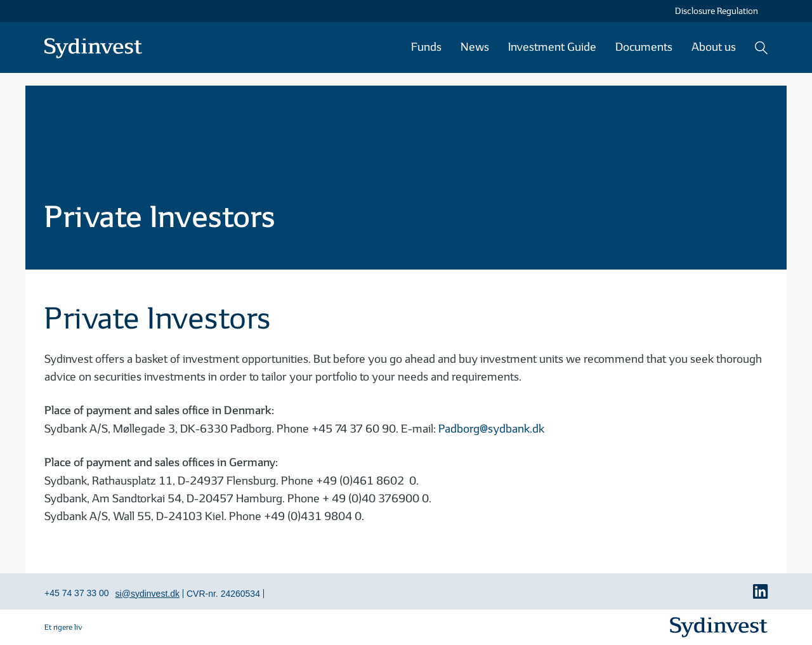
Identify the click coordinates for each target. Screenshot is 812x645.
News (475, 47)
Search (761, 48)
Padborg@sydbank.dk (491, 429)
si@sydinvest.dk (147, 594)
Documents (644, 47)
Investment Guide (552, 47)
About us (714, 47)
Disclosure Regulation (717, 11)
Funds (426, 47)
